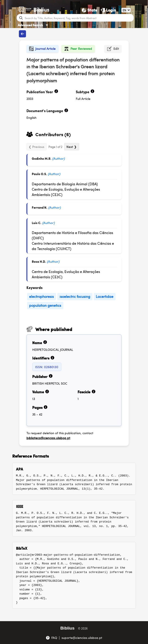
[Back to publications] (22, 34)
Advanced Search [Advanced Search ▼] (33, 25)
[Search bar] (79, 18)
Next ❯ (72, 147)
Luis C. (37, 223)
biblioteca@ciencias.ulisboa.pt (48, 438)
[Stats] (89, 10)
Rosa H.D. (39, 261)
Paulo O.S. (39, 174)
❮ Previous (36, 147)
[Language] (126, 10)
